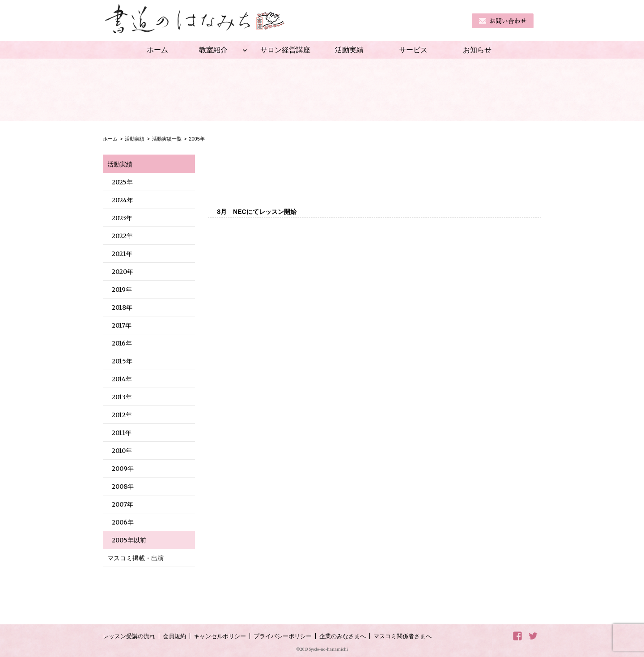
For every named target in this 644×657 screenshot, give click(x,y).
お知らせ (477, 50)
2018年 (122, 307)
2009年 (123, 469)
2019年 (122, 290)
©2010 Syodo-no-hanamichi (322, 649)
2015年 (122, 361)
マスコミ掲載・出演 (136, 558)
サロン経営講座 (285, 50)
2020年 (123, 272)
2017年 (122, 325)
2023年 (122, 218)
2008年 (123, 486)
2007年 (123, 504)
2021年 (122, 254)
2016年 (122, 343)
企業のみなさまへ (343, 636)
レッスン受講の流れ (129, 636)
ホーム (157, 50)
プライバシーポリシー (283, 636)
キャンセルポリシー (220, 636)
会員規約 (174, 636)
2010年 (122, 451)
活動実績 (349, 50)
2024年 (123, 200)
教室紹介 (213, 50)
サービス (413, 50)
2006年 (123, 522)
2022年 (122, 236)
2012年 (122, 415)
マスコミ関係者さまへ (402, 636)
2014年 (122, 379)
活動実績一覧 (167, 139)
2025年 (122, 182)
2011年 (122, 433)
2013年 (122, 397)
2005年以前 (129, 540)
